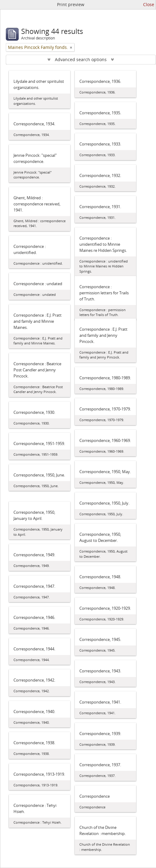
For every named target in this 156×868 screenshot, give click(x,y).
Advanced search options (81, 59)
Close (149, 4)
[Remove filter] (71, 47)
